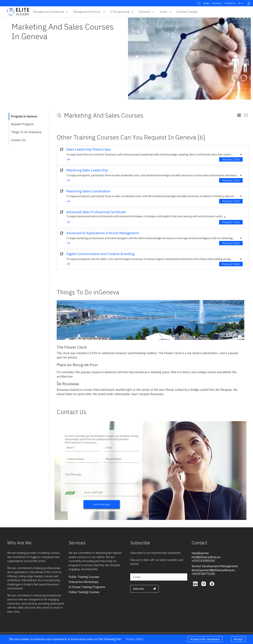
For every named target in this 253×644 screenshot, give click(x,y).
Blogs (206, 3)
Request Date (231, 159)
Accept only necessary (205, 639)
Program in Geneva (24, 116)
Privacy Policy (135, 639)
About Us (217, 3)
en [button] (241, 3)
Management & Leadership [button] (51, 12)
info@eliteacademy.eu (206, 557)
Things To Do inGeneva (26, 132)
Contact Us (230, 3)
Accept (238, 639)
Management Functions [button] (90, 12)
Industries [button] (147, 12)
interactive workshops (84, 582)
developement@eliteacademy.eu (213, 570)
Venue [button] (166, 12)
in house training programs (87, 587)
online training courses (84, 592)
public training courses (84, 577)
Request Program (22, 124)
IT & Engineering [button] (122, 12)
